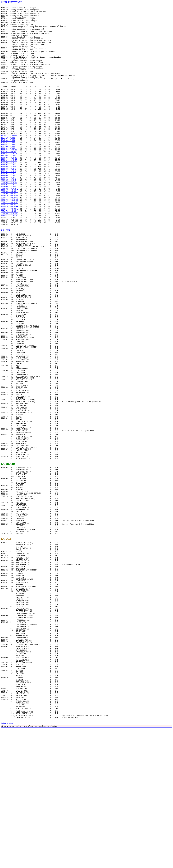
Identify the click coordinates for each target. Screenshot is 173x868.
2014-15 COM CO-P (9, 245)
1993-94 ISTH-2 (9, 199)
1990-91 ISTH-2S (9, 192)
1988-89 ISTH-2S (9, 188)
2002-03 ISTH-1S (9, 218)
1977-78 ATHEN (8, 164)
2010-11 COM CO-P (9, 236)
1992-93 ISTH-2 (9, 196)
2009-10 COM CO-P (9, 234)
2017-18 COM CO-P (9, 251)
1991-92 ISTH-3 (9, 194)
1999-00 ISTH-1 (9, 212)
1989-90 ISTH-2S (9, 190)
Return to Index (7, 862)
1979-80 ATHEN (8, 168)
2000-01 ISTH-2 (9, 214)
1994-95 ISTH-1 (9, 201)
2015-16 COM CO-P (9, 247)
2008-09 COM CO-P (9, 231)
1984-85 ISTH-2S (9, 179)
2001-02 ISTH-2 (9, 216)
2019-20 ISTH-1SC (9, 255)
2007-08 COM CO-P (9, 229)
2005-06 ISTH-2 (9, 225)
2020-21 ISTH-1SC (9, 258)
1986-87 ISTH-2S (9, 183)
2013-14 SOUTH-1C (9, 242)
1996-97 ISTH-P (9, 205)
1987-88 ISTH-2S (9, 186)
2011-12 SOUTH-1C (9, 238)
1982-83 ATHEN (8, 175)
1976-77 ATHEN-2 (9, 162)
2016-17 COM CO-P (9, 249)
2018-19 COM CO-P (9, 253)
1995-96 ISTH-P (9, 203)
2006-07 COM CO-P (9, 227)
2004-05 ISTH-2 (9, 223)
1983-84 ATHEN (8, 177)
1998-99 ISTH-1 (9, 210)
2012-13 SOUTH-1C (9, 240)
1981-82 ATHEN (8, 172)
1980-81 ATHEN (8, 170)
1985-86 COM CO (9, 181)
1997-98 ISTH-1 (9, 207)
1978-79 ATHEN (8, 166)
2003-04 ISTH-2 (9, 221)
